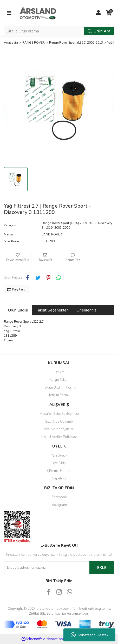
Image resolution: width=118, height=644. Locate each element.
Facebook (59, 497)
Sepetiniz (59, 478)
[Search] (59, 31)
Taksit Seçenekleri (52, 310)
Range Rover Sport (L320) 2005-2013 (69, 223)
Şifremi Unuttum (59, 471)
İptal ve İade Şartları (59, 429)
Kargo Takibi (59, 380)
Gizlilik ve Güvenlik (59, 422)
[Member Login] (99, 13)
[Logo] (38, 13)
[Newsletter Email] (47, 568)
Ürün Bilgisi (18, 310)
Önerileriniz (86, 310)
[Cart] (109, 13)
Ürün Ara (99, 31)
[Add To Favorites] (18, 259)
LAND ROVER (52, 234)
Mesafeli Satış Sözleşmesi (59, 414)
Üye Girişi (59, 463)
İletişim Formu (59, 395)
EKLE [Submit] (102, 568)
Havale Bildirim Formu (59, 388)
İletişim (59, 372)
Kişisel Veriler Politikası (59, 437)
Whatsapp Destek (90, 635)
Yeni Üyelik (59, 456)
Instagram (59, 505)
